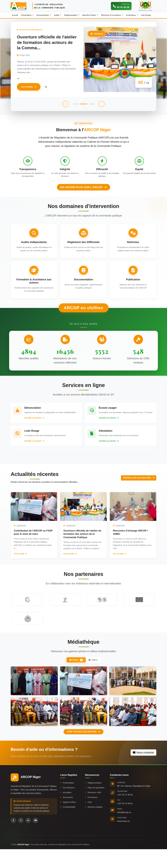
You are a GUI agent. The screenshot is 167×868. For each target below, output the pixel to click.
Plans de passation (95, 806)
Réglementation (93, 801)
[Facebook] (14, 839)
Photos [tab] (75, 678)
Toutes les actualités (139, 487)
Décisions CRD (93, 811)
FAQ (88, 820)
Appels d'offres (68, 820)
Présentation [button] (26, 15)
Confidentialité (68, 825)
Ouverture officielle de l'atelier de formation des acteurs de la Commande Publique (82, 543)
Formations (91, 815)
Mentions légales (94, 825)
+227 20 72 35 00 (125, 813)
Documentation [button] (43, 15)
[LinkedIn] (30, 839)
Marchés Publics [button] (90, 15)
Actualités (66, 811)
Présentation (67, 801)
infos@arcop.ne (124, 830)
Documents (67, 815)
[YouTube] (38, 839)
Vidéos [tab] (94, 678)
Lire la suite (20, 563)
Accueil (15, 15)
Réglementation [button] (71, 15)
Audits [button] (57, 15)
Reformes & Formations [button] (111, 15)
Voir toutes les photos (83, 750)
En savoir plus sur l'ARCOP (83, 182)
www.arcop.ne (123, 839)
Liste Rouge (146, 15)
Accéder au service (38, 424)
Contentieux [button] (131, 15)
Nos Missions (67, 806)
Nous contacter (143, 771)
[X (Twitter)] (22, 839)
